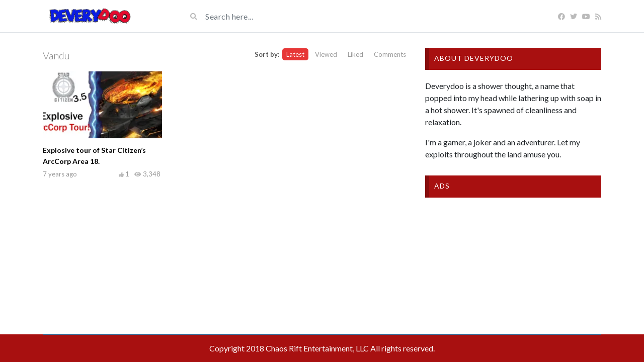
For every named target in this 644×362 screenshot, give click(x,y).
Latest (295, 54)
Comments (390, 54)
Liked (355, 54)
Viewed (326, 54)
